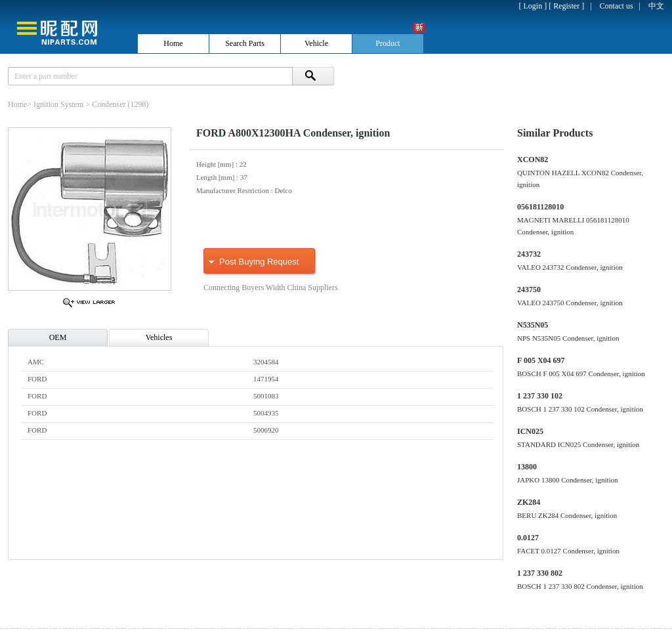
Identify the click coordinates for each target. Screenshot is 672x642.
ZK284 (529, 502)
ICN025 (530, 431)
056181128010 (540, 207)
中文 (656, 6)
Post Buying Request (259, 262)
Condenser (109, 104)
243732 (529, 254)
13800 (527, 467)
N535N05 (533, 325)
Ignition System (58, 104)
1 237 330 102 (540, 396)
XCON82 (533, 160)
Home (17, 104)
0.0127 (528, 538)
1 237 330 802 (540, 573)
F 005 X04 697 (541, 360)
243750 (529, 289)
